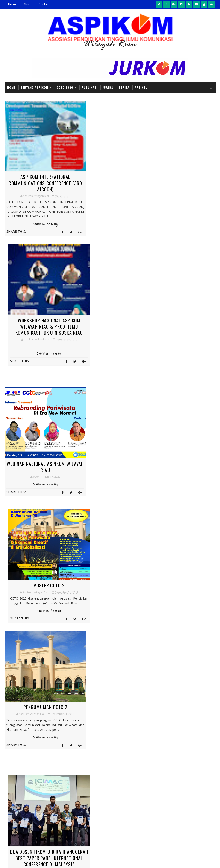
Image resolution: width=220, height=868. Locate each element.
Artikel (141, 87)
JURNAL (108, 87)
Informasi (105, 710)
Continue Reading (39, 228)
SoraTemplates (26, 860)
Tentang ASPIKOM (34, 87)
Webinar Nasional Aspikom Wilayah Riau (39, 323)
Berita (100, 702)
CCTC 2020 (65, 87)
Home (12, 4)
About (28, 4)
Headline (80, 710)
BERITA (124, 87)
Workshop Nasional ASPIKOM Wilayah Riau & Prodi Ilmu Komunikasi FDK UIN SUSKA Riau (113, 186)
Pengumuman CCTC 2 (39, 441)
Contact (44, 4)
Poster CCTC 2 (113, 320)
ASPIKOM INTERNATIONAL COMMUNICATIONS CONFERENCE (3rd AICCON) (39, 182)
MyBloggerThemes (48, 860)
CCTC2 (120, 702)
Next (82, 515)
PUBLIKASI (90, 87)
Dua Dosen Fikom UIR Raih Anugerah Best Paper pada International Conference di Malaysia (113, 450)
